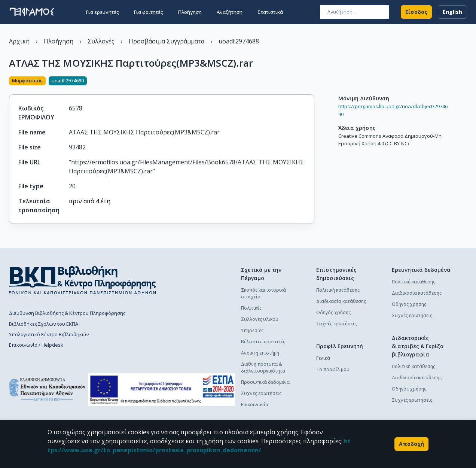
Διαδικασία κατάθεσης (341, 301)
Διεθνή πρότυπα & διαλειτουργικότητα (263, 367)
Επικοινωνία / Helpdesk (36, 345)
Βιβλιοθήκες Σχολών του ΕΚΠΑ (44, 324)
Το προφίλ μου (333, 369)
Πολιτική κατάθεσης (338, 290)
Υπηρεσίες (252, 330)
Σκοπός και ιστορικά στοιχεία (263, 293)
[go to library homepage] (83, 280)
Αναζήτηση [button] (230, 12)
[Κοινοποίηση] (311, 82)
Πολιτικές (251, 308)
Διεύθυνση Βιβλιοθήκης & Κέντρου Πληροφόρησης (67, 313)
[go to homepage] (32, 12)
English (452, 12)
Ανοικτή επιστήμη (260, 353)
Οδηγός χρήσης (333, 312)
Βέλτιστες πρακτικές (263, 342)
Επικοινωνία (255, 405)
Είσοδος (416, 12)
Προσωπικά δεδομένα (265, 382)
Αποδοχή (411, 444)
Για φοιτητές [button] (149, 12)
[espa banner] (162, 390)
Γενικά (323, 358)
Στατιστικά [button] (270, 12)
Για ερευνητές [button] (103, 12)
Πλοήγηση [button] (190, 12)
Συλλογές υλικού (260, 319)
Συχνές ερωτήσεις (261, 393)
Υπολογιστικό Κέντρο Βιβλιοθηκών (49, 334)
